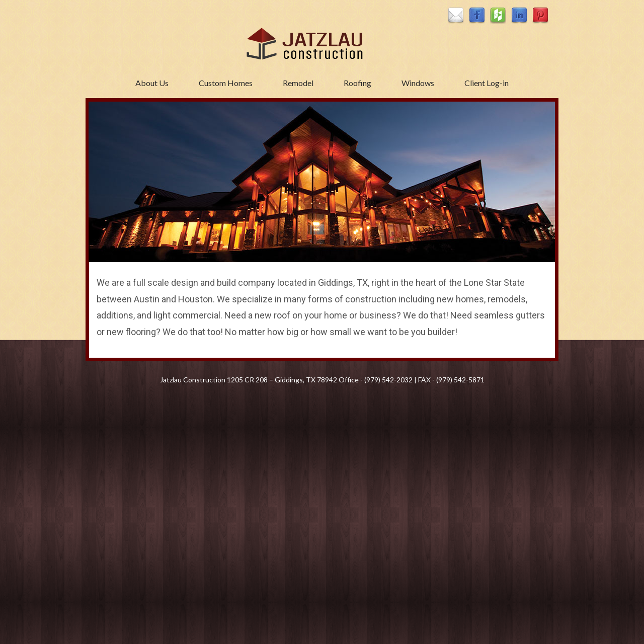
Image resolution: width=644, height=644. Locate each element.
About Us (152, 83)
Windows (418, 83)
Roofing (357, 83)
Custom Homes (226, 83)
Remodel (298, 83)
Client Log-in (487, 83)
